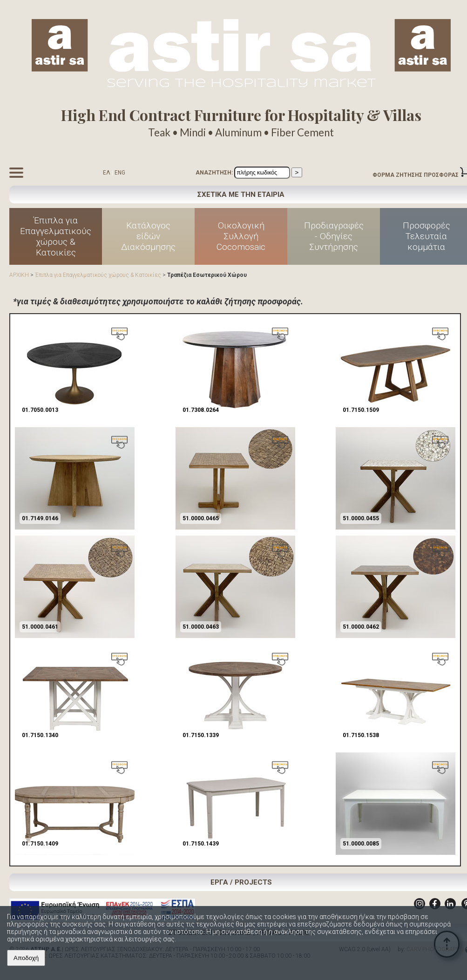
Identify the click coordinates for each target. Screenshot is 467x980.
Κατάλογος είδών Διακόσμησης (148, 236)
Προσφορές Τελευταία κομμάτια (426, 236)
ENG (120, 173)
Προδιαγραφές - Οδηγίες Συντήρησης (334, 236)
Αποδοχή (26, 958)
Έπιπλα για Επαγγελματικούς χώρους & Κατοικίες (56, 236)
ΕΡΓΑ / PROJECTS (241, 882)
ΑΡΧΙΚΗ (19, 275)
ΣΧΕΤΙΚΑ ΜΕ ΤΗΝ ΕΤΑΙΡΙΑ (241, 195)
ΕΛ (107, 173)
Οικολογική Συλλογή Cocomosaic (241, 236)
